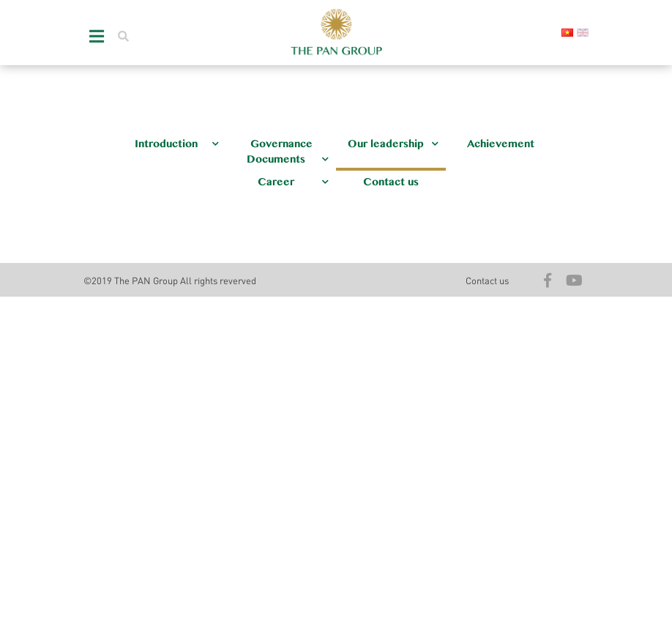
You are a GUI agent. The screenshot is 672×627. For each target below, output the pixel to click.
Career (293, 182)
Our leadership (393, 144)
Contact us (391, 182)
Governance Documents (288, 152)
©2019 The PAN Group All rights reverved (170, 280)
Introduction (177, 144)
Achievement (501, 144)
